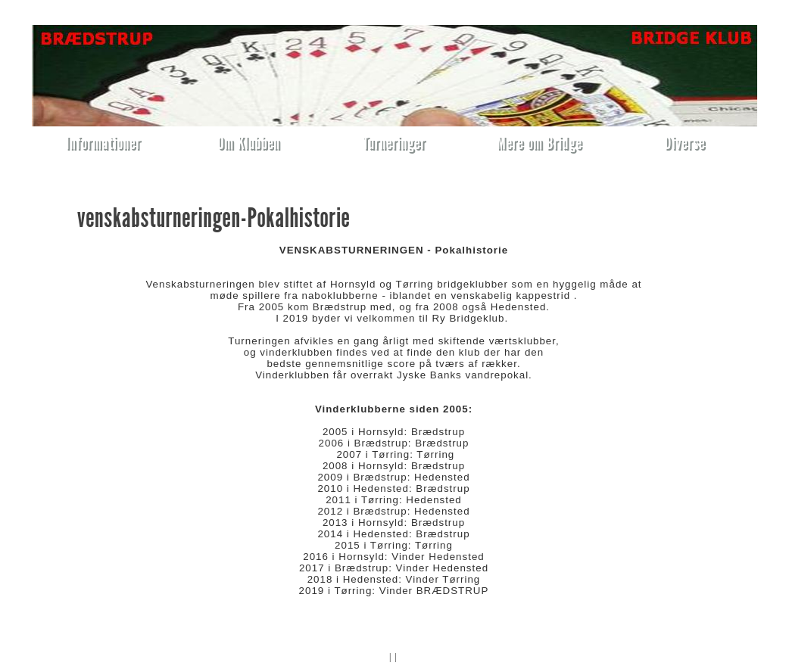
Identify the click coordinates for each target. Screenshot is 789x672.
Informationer (103, 143)
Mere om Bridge (540, 143)
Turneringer (394, 143)
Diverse (685, 143)
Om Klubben (249, 143)
